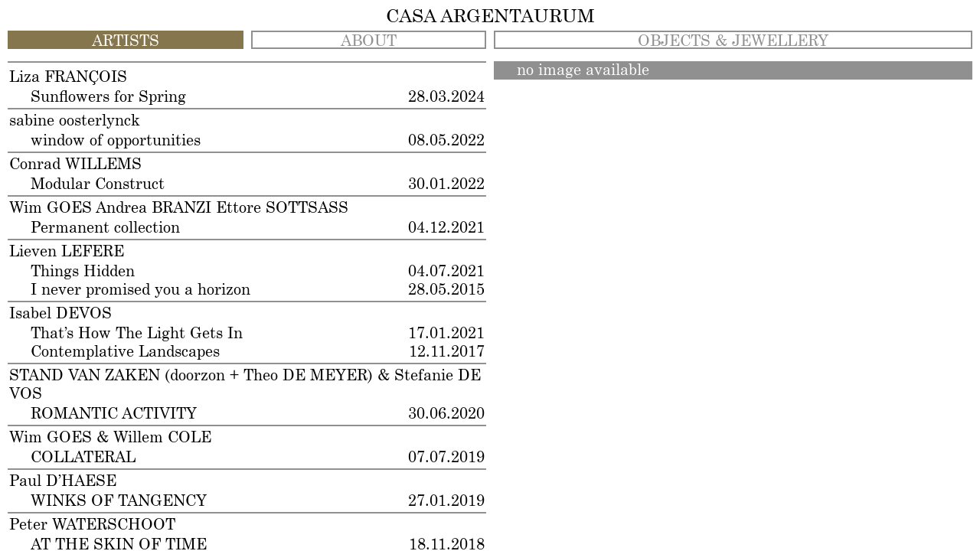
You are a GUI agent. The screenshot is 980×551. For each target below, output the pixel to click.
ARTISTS (126, 41)
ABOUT (369, 41)
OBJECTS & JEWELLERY (733, 41)
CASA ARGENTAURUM (490, 17)
